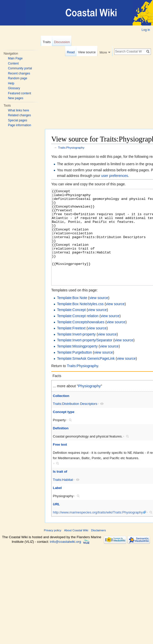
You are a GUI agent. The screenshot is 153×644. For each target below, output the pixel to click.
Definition (61, 447)
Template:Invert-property (76, 353)
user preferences (115, 176)
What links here (18, 110)
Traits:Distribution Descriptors (75, 423)
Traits (47, 42)
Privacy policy (53, 549)
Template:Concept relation (78, 335)
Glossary (14, 88)
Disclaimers (98, 549)
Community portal (20, 68)
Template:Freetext (71, 347)
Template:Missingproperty (77, 365)
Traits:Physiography (71, 147)
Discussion (62, 42)
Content (13, 63)
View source (87, 52)
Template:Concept (71, 329)
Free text (60, 464)
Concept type (63, 431)
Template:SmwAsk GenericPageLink (86, 378)
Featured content (20, 93)
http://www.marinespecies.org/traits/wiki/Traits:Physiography (98, 531)
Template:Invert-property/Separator (85, 359)
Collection (61, 415)
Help (11, 83)
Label (57, 507)
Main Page (15, 58)
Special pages (17, 120)
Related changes (19, 115)
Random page (17, 78)
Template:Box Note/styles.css (80, 323)
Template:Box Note (72, 317)
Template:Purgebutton (74, 371)
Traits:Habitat (63, 499)
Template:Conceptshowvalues (81, 341)
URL (56, 523)
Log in (146, 30)
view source (99, 317)
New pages (16, 98)
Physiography (90, 405)
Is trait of (60, 491)
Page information (20, 125)
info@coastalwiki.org (66, 561)
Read (71, 52)
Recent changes (19, 73)
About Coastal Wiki (76, 549)
